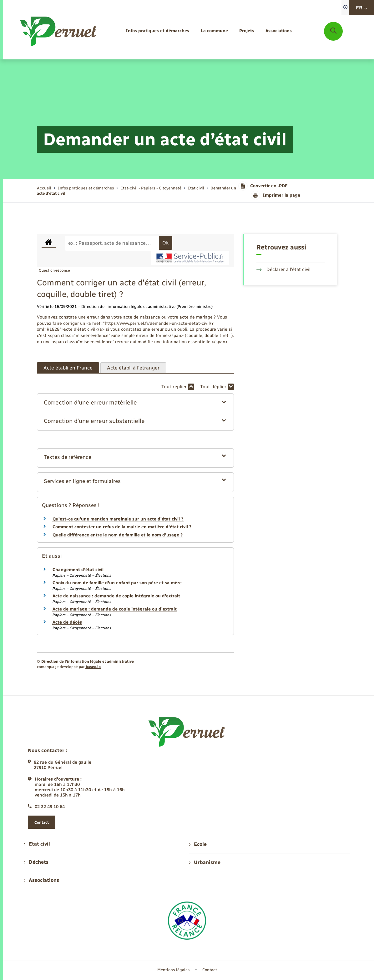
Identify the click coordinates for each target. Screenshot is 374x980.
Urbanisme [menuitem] (205, 862)
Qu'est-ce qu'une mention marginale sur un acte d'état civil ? (118, 519)
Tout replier (178, 387)
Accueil (44, 188)
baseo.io (93, 667)
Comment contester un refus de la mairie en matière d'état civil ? (122, 527)
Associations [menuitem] (42, 880)
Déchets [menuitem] (36, 862)
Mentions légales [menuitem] (174, 970)
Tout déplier (217, 387)
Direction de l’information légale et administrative (88, 661)
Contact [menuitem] (210, 970)
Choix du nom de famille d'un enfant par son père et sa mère (117, 583)
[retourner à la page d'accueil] (59, 31)
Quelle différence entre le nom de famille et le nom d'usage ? (118, 535)
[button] (135, 403)
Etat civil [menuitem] (37, 844)
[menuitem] (157, 31)
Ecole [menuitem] (198, 844)
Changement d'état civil (78, 570)
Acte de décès (67, 622)
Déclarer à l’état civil (283, 269)
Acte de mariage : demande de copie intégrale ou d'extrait (115, 609)
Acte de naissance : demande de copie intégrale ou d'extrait (116, 596)
